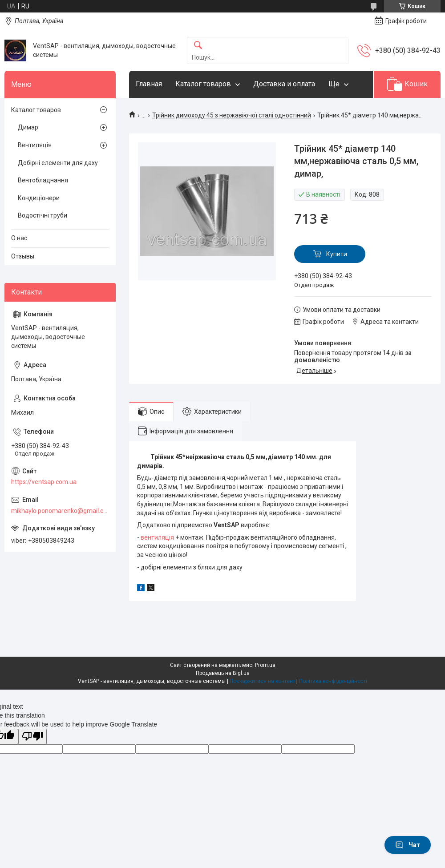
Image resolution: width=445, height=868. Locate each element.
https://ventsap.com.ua (44, 482)
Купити (337, 254)
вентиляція (157, 537)
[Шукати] (198, 46)
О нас (19, 238)
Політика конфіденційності (333, 681)
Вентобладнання (43, 180)
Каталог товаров (203, 84)
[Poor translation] (32, 737)
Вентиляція (35, 145)
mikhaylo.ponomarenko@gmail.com (60, 511)
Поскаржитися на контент (262, 681)
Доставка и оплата (284, 84)
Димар (28, 127)
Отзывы (23, 256)
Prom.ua (265, 665)
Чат (408, 845)
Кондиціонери (39, 198)
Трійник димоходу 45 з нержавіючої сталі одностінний (232, 115)
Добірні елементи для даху (58, 163)
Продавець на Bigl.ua (223, 673)
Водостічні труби (42, 215)
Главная (149, 84)
